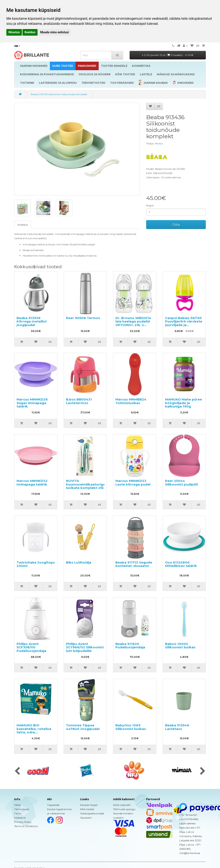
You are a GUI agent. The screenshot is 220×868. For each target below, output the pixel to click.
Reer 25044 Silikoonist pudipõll (181, 483)
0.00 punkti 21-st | (168, 55)
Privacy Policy (23, 822)
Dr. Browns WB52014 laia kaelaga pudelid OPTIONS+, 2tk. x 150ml (133, 323)
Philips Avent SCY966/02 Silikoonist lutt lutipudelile (85, 647)
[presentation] (17, 771)
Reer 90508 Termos (83, 318)
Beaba (159, 143)
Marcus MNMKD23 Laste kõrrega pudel (133, 483)
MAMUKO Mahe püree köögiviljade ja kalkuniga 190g (184, 403)
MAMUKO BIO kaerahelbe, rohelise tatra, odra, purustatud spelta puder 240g (34, 732)
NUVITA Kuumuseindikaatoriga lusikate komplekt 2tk (86, 484)
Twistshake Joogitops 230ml (36, 564)
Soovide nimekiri (123, 813)
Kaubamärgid (89, 805)
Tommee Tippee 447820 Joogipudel (83, 727)
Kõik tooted (87, 809)
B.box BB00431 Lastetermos (79, 401)
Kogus (150, 205)
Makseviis (20, 818)
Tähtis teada (22, 809)
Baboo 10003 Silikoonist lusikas (180, 646)
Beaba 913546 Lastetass (177, 727)
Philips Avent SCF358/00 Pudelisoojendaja (31, 647)
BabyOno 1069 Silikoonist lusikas (131, 727)
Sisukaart (86, 818)
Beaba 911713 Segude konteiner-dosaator (134, 564)
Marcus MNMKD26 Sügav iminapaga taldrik (32, 403)
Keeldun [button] (30, 32)
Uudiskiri (118, 818)
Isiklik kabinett (122, 805)
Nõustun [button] (14, 32)
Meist (17, 805)
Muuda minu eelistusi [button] (54, 32)
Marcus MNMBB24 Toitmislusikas (131, 401)
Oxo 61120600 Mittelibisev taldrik (181, 564)
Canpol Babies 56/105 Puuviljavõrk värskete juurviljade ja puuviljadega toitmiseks (184, 325)
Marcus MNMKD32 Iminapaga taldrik (32, 483)
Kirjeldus (23, 225)
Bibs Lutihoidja (79, 562)
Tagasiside (53, 805)
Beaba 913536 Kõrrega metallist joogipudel (32, 321)
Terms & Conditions (26, 826)
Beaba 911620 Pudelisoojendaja (130, 646)
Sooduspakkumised (92, 813)
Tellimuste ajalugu (124, 809)
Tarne (18, 813)
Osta (176, 224)
